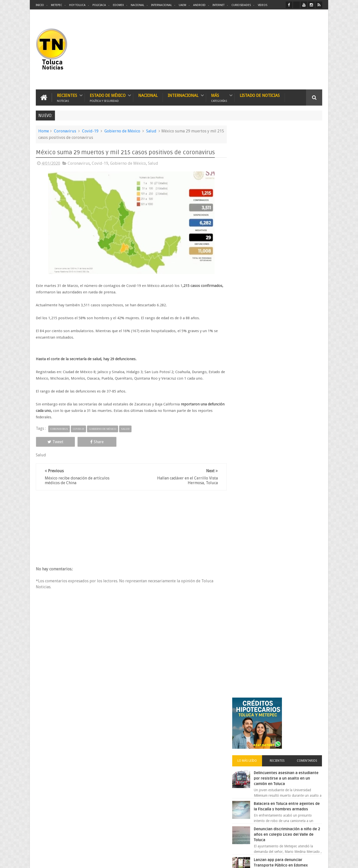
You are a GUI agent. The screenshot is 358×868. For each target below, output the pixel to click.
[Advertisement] (280, 50)
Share (92, 442)
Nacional (137, 5)
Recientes (67, 98)
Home (44, 131)
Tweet (54, 442)
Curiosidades (241, 5)
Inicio (40, 5)
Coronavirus (65, 131)
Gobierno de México (122, 131)
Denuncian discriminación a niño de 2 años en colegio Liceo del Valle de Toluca (289, 266)
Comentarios (308, 192)
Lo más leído (251, 192)
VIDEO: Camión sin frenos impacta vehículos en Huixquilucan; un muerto (288, 421)
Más (219, 98)
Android (199, 5)
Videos (263, 5)
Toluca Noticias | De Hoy (99, 860)
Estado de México (108, 98)
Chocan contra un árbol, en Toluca (288, 393)
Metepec (57, 5)
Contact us (310, 709)
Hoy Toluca (77, 5)
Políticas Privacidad (279, 860)
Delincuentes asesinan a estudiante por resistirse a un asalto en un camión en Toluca (285, 210)
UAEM (182, 5)
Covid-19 (90, 131)
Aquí (318, 860)
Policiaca (99, 5)
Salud (151, 131)
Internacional (161, 5)
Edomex (118, 5)
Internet (219, 5)
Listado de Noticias (260, 96)
